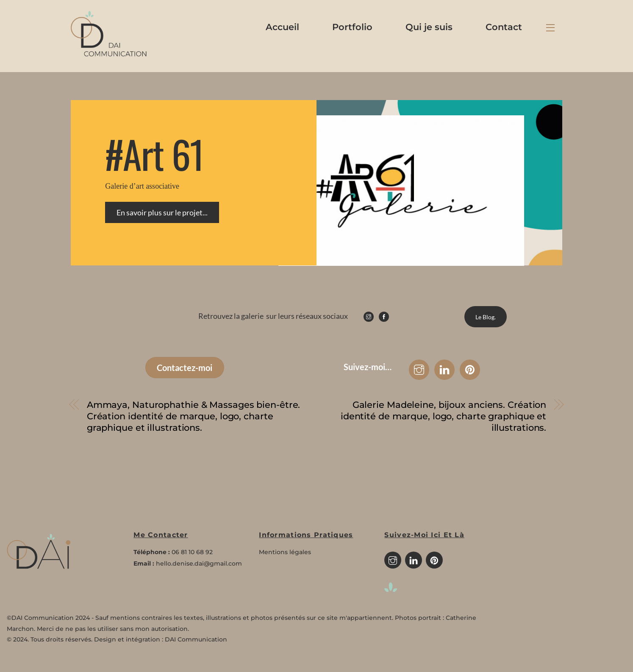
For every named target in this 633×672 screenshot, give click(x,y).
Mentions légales (285, 552)
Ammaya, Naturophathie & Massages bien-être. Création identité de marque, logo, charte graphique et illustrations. (194, 416)
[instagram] (393, 560)
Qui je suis (429, 27)
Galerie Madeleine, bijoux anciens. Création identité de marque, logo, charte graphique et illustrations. (443, 416)
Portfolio (352, 27)
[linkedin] (414, 560)
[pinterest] (434, 560)
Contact (504, 27)
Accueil (282, 27)
